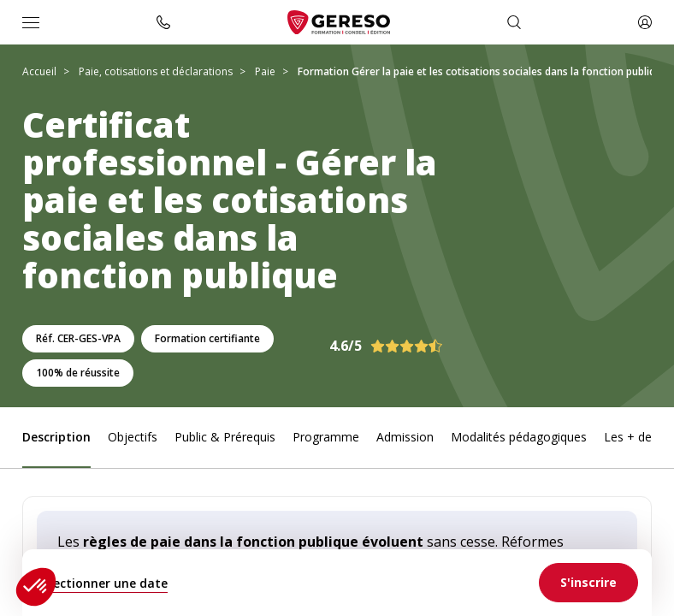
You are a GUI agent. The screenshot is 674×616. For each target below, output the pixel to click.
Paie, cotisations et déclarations (156, 71)
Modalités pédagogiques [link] (519, 437)
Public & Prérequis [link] (225, 437)
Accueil (39, 71)
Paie (265, 71)
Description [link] (56, 437)
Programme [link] (326, 437)
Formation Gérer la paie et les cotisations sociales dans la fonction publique (482, 71)
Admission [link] (405, 437)
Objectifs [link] (133, 437)
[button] (36, 587)
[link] (588, 583)
